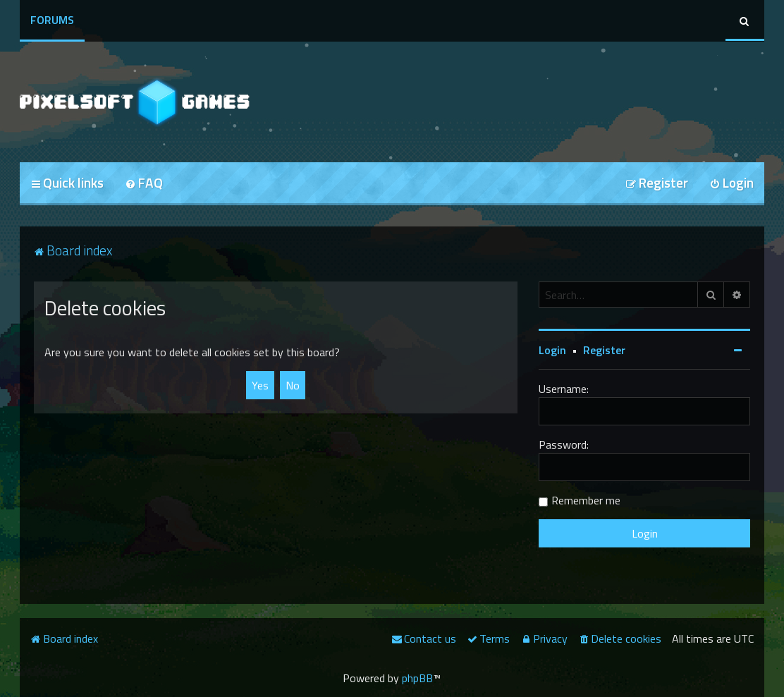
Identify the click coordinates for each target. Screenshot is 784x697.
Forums (52, 20)
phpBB (417, 678)
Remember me (586, 500)
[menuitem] (144, 184)
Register (604, 350)
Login (552, 350)
